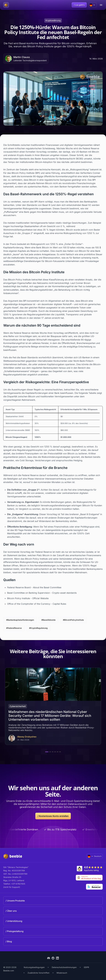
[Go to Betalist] (94, 887)
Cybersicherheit (18, 706)
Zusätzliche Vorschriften (39, 973)
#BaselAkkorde (48, 620)
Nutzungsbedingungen (34, 967)
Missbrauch (62, 973)
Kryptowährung (53, 20)
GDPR (86, 967)
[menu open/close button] (101, 5)
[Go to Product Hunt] (89, 878)
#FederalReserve (14, 628)
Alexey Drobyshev (27, 737)
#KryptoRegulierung (38, 628)
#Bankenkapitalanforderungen (20, 620)
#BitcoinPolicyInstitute (73, 620)
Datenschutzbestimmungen (64, 967)
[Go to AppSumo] (90, 869)
